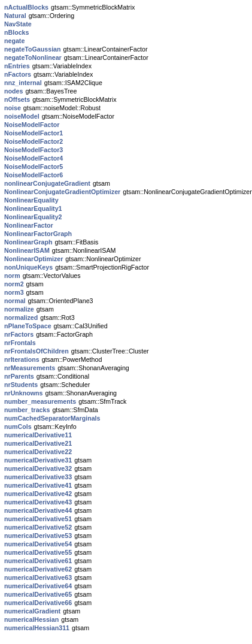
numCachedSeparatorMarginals (52, 418)
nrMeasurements (30, 368)
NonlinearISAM (27, 250)
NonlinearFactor (29, 225)
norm (12, 276)
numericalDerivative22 (38, 452)
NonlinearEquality (31, 200)
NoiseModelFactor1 (34, 133)
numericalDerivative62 (38, 569)
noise (13, 108)
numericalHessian (31, 619)
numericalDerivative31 (38, 460)
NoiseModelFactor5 (34, 167)
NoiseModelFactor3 (34, 150)
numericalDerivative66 (38, 603)
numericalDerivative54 (38, 544)
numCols (18, 427)
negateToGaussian (33, 49)
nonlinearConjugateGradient (47, 183)
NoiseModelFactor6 (34, 175)
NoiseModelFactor (32, 125)
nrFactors (19, 334)
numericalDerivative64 (38, 586)
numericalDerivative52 (38, 527)
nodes (13, 91)
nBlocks (16, 32)
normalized (21, 318)
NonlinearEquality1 (33, 208)
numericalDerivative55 (38, 552)
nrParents (19, 376)
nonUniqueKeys (28, 267)
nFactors (18, 74)
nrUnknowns (24, 393)
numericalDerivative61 (38, 561)
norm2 (14, 284)
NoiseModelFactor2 (34, 141)
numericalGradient (32, 611)
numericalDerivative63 (38, 578)
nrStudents (21, 385)
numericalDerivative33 (38, 477)
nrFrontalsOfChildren (37, 351)
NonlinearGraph (28, 242)
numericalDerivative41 (38, 485)
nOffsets (17, 99)
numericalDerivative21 (38, 443)
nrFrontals (20, 343)
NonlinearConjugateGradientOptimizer (62, 192)
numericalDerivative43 (38, 502)
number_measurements (40, 401)
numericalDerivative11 (38, 435)
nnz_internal (23, 83)
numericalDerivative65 (38, 594)
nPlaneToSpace (28, 326)
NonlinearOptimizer (34, 259)
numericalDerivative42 (38, 494)
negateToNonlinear (33, 58)
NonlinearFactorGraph (38, 234)
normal (15, 301)
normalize (19, 309)
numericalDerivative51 (38, 519)
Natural (15, 16)
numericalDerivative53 (38, 536)
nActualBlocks (26, 7)
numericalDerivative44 (38, 510)
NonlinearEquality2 (33, 217)
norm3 (14, 292)
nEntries (17, 66)
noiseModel (22, 116)
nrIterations (22, 359)
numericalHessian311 (37, 628)
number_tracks (27, 410)
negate (14, 41)
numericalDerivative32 (38, 468)
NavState (18, 24)
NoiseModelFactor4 (34, 158)
